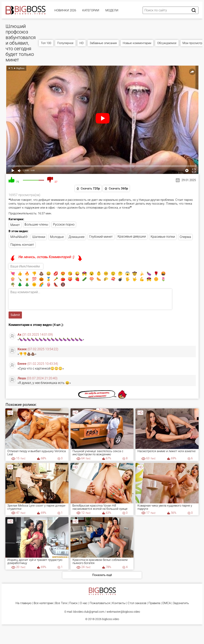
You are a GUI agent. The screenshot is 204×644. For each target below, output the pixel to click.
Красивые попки (163, 237)
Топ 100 (46, 43)
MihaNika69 (19, 237)
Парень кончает (22, 245)
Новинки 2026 (65, 10)
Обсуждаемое (167, 43)
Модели (112, 10)
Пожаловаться (100, 603)
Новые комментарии (137, 43)
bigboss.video (111, 619)
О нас (84, 603)
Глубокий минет (101, 237)
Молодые (57, 237)
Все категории (43, 603)
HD (82, 43)
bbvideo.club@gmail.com (89, 612)
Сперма (185, 237)
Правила (154, 603)
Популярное (65, 43)
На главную (24, 603)
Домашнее (76, 237)
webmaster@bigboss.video (123, 612)
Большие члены (36, 224)
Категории (91, 10)
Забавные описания (103, 43)
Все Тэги (61, 603)
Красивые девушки (132, 236)
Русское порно (64, 224)
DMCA (167, 603)
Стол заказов (137, 603)
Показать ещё (102, 575)
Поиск (73, 603)
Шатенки (39, 237)
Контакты (119, 603)
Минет (15, 225)
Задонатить (181, 603)
